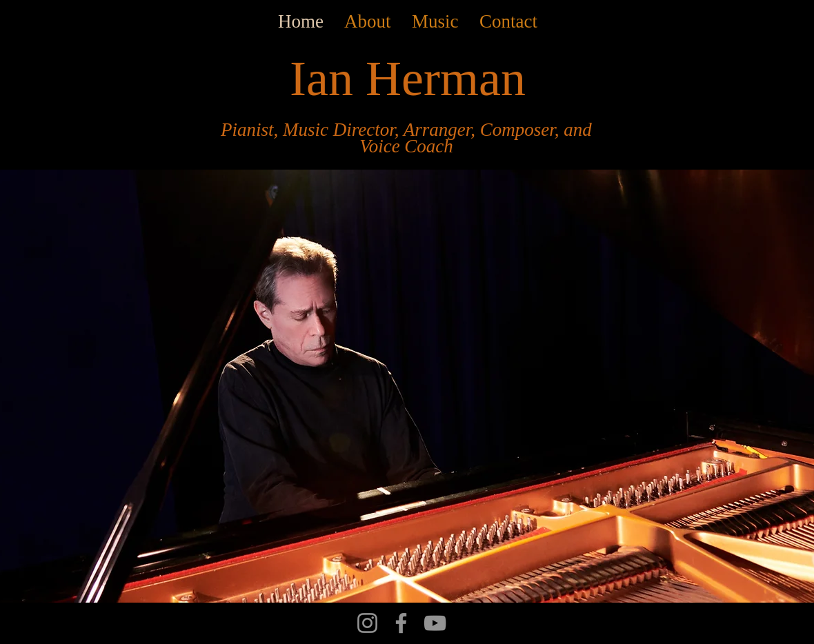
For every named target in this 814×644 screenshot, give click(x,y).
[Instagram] (367, 623)
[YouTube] (435, 623)
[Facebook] (401, 623)
